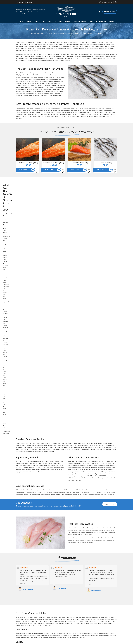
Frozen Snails (28, 476)
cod (68, 54)
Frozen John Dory (29, 456)
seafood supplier (52, 505)
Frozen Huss (99, 453)
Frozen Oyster (28, 463)
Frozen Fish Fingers (53, 447)
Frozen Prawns (52, 466)
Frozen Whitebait (53, 483)
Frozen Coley (76, 440)
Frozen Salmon (28, 470)
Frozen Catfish (76, 437)
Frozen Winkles (100, 483)
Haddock (100, 302)
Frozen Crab (99, 440)
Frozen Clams (100, 437)
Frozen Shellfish (76, 473)
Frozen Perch (52, 463)
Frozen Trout (52, 479)
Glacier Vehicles (20, 619)
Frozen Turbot (100, 479)
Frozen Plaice (76, 463)
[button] (111, 612)
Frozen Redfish (100, 466)
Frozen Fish (98, 44)
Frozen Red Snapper (78, 466)
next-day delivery (38, 509)
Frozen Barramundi (53, 437)
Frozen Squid (52, 476)
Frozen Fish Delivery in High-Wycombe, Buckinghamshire (33, 576)
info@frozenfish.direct (76, 240)
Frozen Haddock (76, 450)
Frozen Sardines (52, 470)
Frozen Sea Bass (29, 473)
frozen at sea (88, 292)
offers (15, 189)
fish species (42, 212)
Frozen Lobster (76, 456)
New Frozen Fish (29, 486)
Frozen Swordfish (77, 476)
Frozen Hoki (75, 453)
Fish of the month (77, 433)
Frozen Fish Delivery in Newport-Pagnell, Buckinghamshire (85, 579)
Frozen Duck (99, 443)
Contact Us (110, 267)
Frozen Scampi (100, 470)
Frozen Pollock (100, 463)
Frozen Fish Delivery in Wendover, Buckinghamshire (83, 583)
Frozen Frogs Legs (53, 450)
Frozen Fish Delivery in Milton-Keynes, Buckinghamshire (33, 579)
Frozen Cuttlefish (53, 443)
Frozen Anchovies (29, 437)
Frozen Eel (27, 447)
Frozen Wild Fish (76, 483)
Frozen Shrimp (100, 473)
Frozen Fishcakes (29, 450)
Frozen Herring (52, 453)
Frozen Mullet (52, 460)
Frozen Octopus (100, 460)
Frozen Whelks (28, 483)
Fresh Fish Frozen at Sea (103, 433)
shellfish (110, 379)
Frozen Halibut (28, 453)
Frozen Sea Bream (53, 473)
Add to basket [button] (24, 170)
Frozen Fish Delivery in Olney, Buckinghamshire (31, 583)
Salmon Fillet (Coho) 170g (79, 163)
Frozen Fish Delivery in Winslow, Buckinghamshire (32, 586)
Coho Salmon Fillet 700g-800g (28, 163)
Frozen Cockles (28, 440)
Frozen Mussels (76, 460)
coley (17, 83)
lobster (104, 408)
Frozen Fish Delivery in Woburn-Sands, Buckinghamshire (84, 586)
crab (70, 408)
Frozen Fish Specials (102, 447)
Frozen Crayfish (28, 443)
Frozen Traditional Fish (30, 479)
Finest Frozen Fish (53, 433)
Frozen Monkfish (29, 460)
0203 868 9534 (39, 214)
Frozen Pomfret (29, 466)
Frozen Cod (51, 440)
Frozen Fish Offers (77, 447)
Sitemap (30, 636)
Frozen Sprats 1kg (105, 163)
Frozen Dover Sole (77, 443)
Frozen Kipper (52, 456)
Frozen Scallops (76, 470)
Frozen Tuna (76, 479)
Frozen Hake (99, 450)
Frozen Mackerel (101, 456)
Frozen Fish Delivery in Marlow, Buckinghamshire (82, 576)
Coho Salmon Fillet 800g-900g (54, 163)
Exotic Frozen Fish (29, 433)
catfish (32, 388)
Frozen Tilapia (100, 476)
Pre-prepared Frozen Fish (55, 486)
